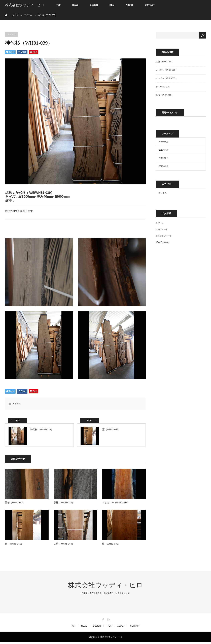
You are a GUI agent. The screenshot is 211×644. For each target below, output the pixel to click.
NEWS (75, 5)
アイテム (12, 34)
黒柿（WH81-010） (64, 504)
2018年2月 (164, 166)
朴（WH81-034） (164, 87)
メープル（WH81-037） (167, 78)
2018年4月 (164, 150)
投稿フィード (162, 229)
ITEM (112, 5)
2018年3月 (164, 158)
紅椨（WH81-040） (64, 546)
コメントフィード (164, 236)
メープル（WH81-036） (167, 70)
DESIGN (94, 5)
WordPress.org (162, 242)
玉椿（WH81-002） (15, 504)
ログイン (160, 223)
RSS (108, 621)
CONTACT (150, 5)
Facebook (103, 621)
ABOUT (130, 5)
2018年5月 (164, 142)
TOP (58, 5)
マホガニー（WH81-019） (116, 504)
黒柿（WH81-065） (165, 95)
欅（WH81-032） (111, 546)
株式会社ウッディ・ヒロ (25, 5)
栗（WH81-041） (14, 546)
